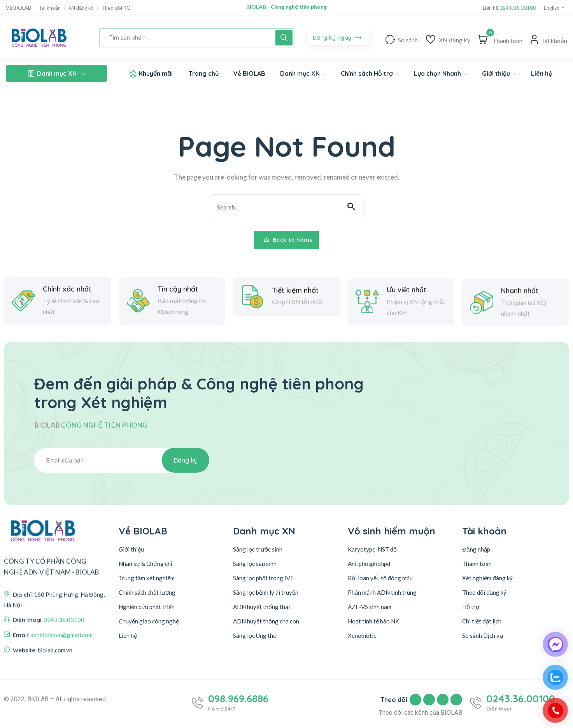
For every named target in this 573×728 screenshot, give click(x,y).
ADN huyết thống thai (261, 607)
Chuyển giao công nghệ (149, 621)
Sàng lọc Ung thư (255, 635)
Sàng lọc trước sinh (258, 549)
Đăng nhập (476, 549)
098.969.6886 (238, 699)
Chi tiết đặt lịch (482, 621)
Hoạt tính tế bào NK (373, 621)
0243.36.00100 (518, 8)
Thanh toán (477, 564)
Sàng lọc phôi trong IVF (263, 578)
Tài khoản (50, 8)
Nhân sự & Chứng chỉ (145, 564)
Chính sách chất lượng (147, 592)
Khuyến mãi (156, 73)
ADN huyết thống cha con (266, 621)
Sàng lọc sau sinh (255, 564)
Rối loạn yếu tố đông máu (380, 578)
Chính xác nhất (67, 305)
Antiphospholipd (369, 564)
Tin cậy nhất (178, 305)
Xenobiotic (362, 635)
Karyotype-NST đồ (372, 549)
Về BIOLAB (18, 8)
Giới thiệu (131, 549)
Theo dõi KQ (116, 8)
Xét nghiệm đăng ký (487, 578)
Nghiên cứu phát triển (147, 607)
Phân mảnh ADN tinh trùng (382, 592)
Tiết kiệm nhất (295, 315)
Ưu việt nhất (407, 328)
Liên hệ (128, 635)
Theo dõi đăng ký (484, 592)
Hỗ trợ (471, 607)
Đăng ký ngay (337, 38)
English (555, 8)
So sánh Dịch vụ (483, 635)
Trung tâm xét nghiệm (147, 578)
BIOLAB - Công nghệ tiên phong (286, 8)
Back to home (289, 240)
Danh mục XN (57, 73)
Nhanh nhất (520, 335)
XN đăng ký (81, 8)
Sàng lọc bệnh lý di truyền (266, 592)
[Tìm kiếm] (284, 38)
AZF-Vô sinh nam (370, 607)
